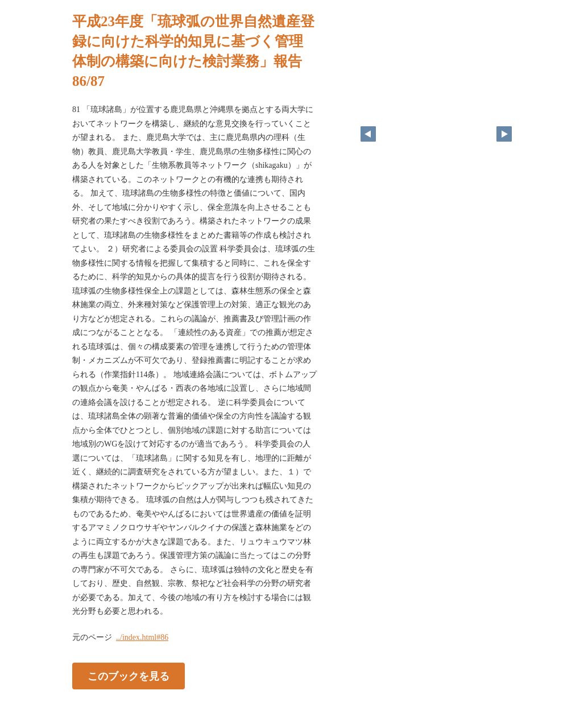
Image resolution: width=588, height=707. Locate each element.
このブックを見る (129, 676)
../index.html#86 (142, 637)
